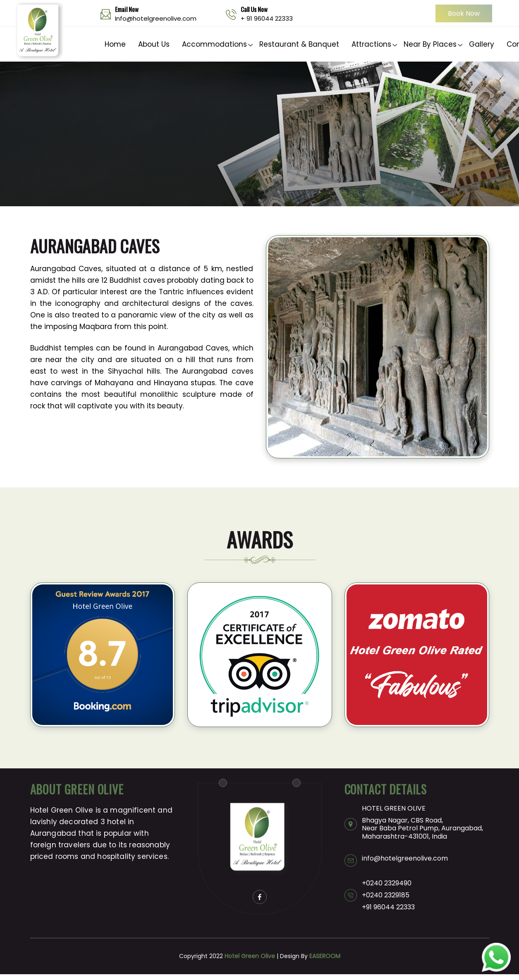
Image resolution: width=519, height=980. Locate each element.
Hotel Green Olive (250, 956)
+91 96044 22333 (388, 907)
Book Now (464, 13)
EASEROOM (325, 956)
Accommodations (214, 44)
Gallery (482, 44)
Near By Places (430, 44)
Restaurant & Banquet (299, 44)
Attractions (371, 44)
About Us (154, 44)
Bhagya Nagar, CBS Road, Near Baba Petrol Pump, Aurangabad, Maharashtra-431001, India (422, 828)
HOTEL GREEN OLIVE (394, 808)
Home (115, 44)
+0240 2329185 (386, 895)
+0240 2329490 (387, 883)
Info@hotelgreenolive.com (156, 18)
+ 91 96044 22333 (267, 18)
